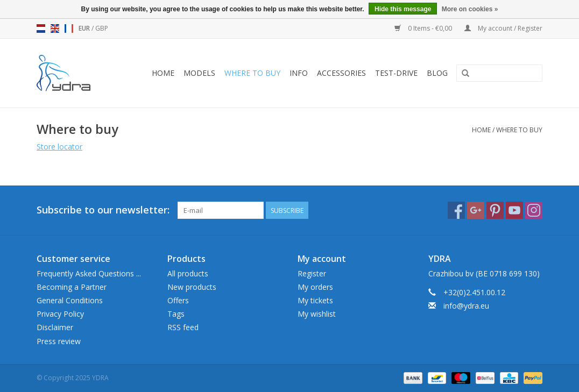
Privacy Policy (60, 314)
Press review (59, 341)
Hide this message (403, 9)
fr (69, 28)
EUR (85, 28)
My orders (315, 287)
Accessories (341, 73)
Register (312, 273)
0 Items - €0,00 (424, 28)
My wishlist (317, 314)
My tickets (315, 300)
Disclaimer (55, 327)
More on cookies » (470, 9)
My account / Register (503, 28)
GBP (102, 28)
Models (199, 73)
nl (41, 28)
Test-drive (396, 73)
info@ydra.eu (466, 306)
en (55, 28)
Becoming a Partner (72, 287)
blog (437, 73)
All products (188, 273)
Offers (178, 300)
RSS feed (183, 327)
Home (163, 73)
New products (192, 287)
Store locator (59, 147)
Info (299, 73)
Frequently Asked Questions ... (89, 273)
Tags (176, 314)
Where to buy (252, 73)
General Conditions (70, 300)
